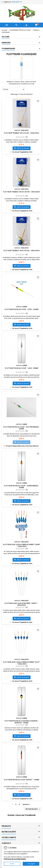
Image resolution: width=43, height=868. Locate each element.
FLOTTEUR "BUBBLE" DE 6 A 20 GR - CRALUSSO (22, 192)
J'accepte (31, 864)
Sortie (12, 864)
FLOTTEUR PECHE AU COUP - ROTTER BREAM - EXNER (21, 428)
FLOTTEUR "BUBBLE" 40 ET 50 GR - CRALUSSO (22, 251)
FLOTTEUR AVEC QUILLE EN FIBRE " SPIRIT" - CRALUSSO (21, 604)
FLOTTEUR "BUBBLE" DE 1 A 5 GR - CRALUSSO (22, 133)
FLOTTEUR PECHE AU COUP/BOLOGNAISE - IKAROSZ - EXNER (22, 722)
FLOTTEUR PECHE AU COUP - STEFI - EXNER (22, 309)
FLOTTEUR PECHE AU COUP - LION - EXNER (22, 368)
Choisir (14, 89)
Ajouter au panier (22, 442)
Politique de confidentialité (15, 859)
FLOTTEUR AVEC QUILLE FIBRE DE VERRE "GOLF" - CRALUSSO (22, 663)
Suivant (27, 804)
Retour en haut (33, 809)
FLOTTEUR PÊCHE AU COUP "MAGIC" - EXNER (22, 780)
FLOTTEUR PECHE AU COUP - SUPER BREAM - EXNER (22, 487)
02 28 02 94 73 (17, 2)
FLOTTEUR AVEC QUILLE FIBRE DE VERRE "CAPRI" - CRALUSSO (22, 545)
